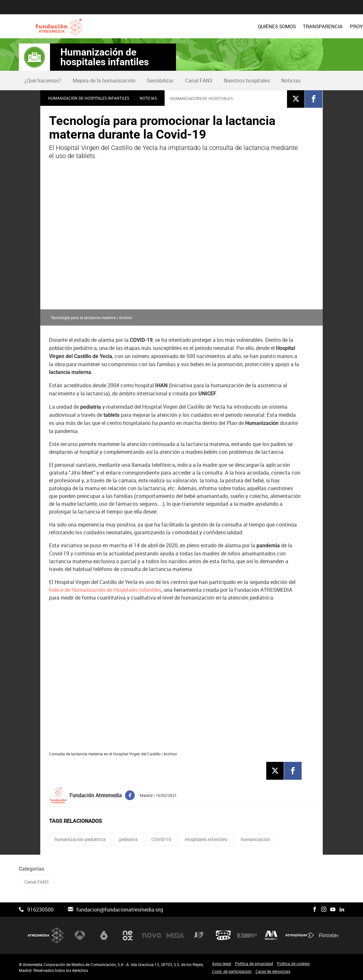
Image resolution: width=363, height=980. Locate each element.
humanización (256, 839)
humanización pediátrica (80, 839)
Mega (175, 935)
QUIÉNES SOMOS (162, 26)
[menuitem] (162, 26)
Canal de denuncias (273, 971)
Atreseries (199, 935)
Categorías (31, 869)
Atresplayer (300, 935)
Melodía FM (271, 935)
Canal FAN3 (199, 81)
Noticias (291, 81)
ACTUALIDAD (329, 26)
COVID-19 (161, 839)
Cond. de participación (232, 971)
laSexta (104, 935)
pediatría (128, 839)
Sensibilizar (160, 81)
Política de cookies (293, 963)
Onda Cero (223, 935)
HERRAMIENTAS (289, 26)
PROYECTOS (249, 26)
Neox (128, 935)
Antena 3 (80, 935)
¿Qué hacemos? (43, 81)
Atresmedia (46, 935)
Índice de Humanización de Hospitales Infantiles (105, 590)
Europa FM (247, 935)
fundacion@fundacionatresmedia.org (120, 910)
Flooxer (329, 935)
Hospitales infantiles (206, 839)
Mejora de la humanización (104, 81)
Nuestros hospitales (247, 81)
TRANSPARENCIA (208, 26)
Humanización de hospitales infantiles (105, 57)
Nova (152, 935)
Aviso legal (222, 963)
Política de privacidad (254, 963)
